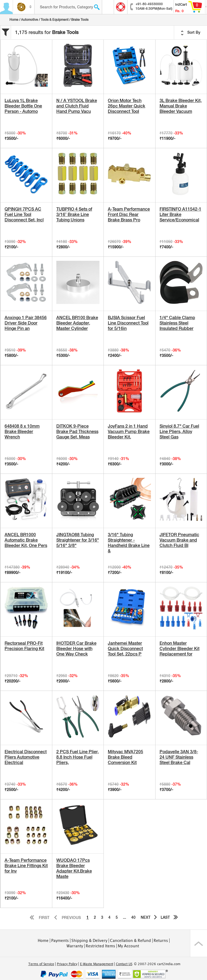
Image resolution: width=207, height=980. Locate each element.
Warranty (75, 946)
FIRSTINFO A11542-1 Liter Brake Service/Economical (180, 214)
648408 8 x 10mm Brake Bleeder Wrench (22, 432)
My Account (128, 946)
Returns (161, 941)
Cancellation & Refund (130, 941)
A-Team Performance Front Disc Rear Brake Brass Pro (129, 214)
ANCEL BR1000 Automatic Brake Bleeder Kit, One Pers (26, 540)
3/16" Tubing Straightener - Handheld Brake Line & (129, 543)
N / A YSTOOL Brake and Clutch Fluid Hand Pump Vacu (77, 106)
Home (14, 20)
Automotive (30, 20)
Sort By (191, 33)
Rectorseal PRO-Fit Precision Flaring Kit (24, 646)
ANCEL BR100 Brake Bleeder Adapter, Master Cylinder (77, 323)
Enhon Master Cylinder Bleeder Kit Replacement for (180, 649)
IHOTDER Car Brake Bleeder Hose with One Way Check (76, 649)
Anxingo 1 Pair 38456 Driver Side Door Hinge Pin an (26, 323)
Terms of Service (41, 964)
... (125, 917)
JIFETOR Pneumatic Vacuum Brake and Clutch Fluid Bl (179, 540)
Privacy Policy (67, 964)
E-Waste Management (97, 964)
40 (133, 917)
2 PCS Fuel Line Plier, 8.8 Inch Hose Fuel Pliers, (77, 757)
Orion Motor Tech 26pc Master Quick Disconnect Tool (127, 106)
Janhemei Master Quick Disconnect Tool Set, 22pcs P (125, 649)
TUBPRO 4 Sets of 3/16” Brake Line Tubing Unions (74, 214)
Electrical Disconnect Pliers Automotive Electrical (26, 757)
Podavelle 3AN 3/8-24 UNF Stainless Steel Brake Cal (179, 757)
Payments (60, 941)
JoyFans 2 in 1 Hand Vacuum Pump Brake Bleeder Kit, (129, 432)
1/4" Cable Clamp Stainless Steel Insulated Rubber (177, 323)
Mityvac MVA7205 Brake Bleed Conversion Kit (125, 757)
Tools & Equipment (55, 20)
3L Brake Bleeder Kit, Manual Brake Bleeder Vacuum (181, 106)
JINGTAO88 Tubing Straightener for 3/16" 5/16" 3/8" (78, 540)
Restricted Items (100, 946)
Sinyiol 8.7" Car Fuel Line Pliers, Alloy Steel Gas (179, 432)
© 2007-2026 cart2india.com (157, 964)
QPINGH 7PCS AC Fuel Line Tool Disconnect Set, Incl (24, 214)
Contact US (124, 964)
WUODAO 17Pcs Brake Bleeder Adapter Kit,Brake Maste (74, 868)
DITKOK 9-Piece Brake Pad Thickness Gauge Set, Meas (77, 432)
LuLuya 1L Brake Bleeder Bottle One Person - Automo (23, 106)
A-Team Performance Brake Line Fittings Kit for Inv (26, 866)
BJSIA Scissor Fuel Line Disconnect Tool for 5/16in (128, 323)
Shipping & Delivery (89, 941)
